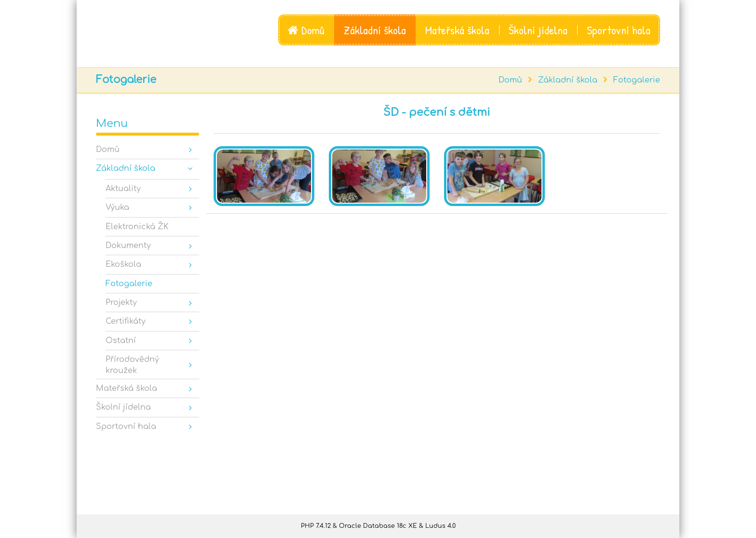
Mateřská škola (457, 30)
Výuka (117, 207)
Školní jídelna (538, 30)
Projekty (121, 303)
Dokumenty (128, 246)
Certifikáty (126, 321)
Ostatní (121, 341)
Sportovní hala (619, 30)
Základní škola (375, 30)
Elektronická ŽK (137, 227)
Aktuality (123, 189)
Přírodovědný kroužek (132, 365)
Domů (306, 30)
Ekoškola (123, 264)
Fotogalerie (637, 80)
